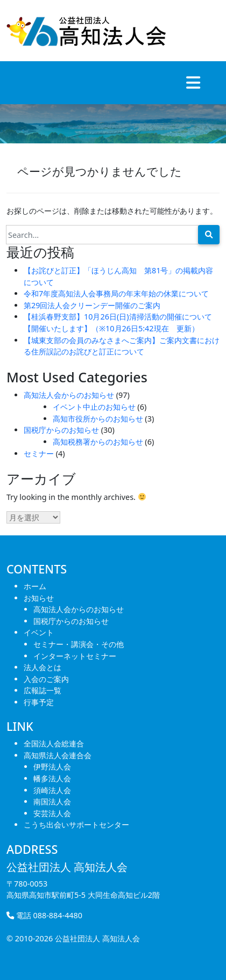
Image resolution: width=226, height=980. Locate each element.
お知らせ (39, 598)
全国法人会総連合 (54, 743)
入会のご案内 (46, 679)
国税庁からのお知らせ (61, 430)
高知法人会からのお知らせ (69, 395)
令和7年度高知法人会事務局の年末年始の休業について (116, 293)
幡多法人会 (52, 778)
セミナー (39, 453)
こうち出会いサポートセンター (76, 825)
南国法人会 (52, 801)
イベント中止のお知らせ (94, 407)
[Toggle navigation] (193, 83)
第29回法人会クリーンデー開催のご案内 (92, 305)
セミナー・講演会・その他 (79, 644)
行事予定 (39, 702)
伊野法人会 (52, 767)
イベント (39, 632)
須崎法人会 (52, 790)
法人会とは (43, 667)
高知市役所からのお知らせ (98, 419)
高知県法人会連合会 (58, 755)
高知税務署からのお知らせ (98, 442)
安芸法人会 (52, 813)
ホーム (35, 586)
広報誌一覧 (43, 690)
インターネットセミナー (75, 656)
